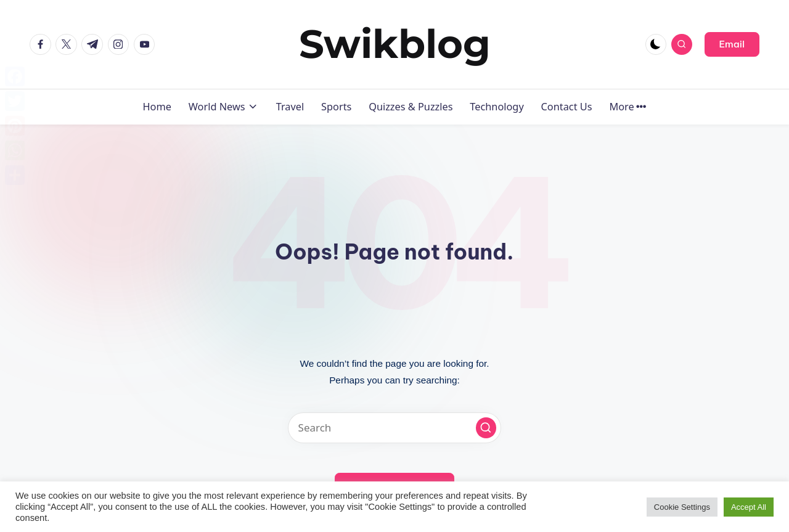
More (628, 107)
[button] (732, 44)
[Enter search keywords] (394, 428)
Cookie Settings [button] (682, 507)
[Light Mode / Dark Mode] (656, 45)
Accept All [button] (749, 507)
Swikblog (395, 44)
